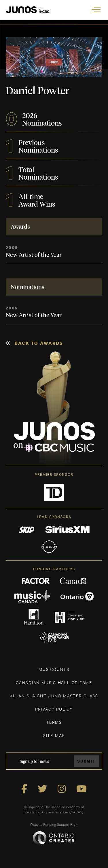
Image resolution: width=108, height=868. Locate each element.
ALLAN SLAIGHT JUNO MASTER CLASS (54, 695)
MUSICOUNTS (54, 669)
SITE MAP (54, 735)
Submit (86, 761)
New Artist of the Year (34, 255)
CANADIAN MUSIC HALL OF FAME (54, 682)
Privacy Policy (54, 709)
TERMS (54, 722)
